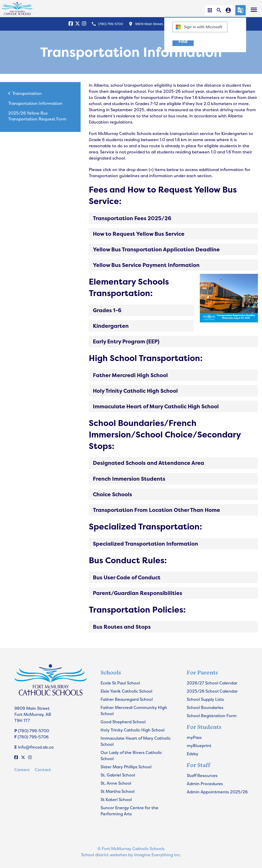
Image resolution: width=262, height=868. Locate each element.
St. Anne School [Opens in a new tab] (116, 783)
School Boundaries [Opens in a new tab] (205, 707)
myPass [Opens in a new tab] (194, 737)
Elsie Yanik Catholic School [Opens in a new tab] (126, 691)
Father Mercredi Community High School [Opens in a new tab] (134, 711)
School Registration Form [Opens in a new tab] (212, 716)
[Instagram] (84, 24)
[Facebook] (71, 24)
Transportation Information (35, 103)
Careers (22, 770)
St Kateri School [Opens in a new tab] (116, 799)
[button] (210, 10)
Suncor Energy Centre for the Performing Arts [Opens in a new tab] (129, 811)
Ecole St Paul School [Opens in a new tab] (120, 683)
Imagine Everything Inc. (157, 855)
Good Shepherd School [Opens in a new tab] (123, 722)
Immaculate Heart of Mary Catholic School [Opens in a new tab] (136, 741)
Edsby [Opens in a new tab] (193, 754)
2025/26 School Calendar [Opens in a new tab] (212, 691)
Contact (43, 770)
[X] (77, 24)
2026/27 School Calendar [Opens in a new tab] (212, 683)
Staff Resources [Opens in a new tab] (202, 775)
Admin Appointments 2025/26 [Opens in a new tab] (217, 792)
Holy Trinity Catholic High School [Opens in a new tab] (133, 730)
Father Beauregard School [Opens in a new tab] (127, 699)
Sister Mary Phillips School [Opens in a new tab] (126, 767)
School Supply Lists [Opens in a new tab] (205, 699)
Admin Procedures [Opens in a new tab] (205, 784)
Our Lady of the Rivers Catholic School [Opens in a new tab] (131, 756)
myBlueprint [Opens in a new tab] (199, 746)
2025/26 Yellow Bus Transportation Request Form (37, 116)
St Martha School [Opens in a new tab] (118, 791)
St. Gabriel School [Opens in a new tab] (118, 775)
